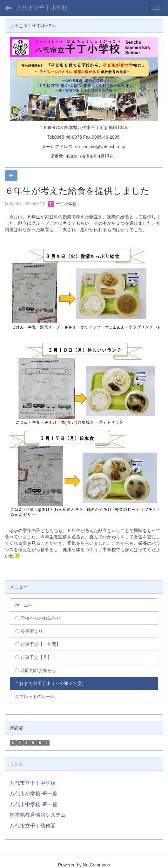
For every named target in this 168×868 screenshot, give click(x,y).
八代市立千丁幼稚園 (33, 826)
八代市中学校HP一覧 (34, 804)
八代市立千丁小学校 (42, 8)
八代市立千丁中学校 (33, 783)
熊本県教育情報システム (38, 815)
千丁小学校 (62, 204)
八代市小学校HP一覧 (34, 794)
